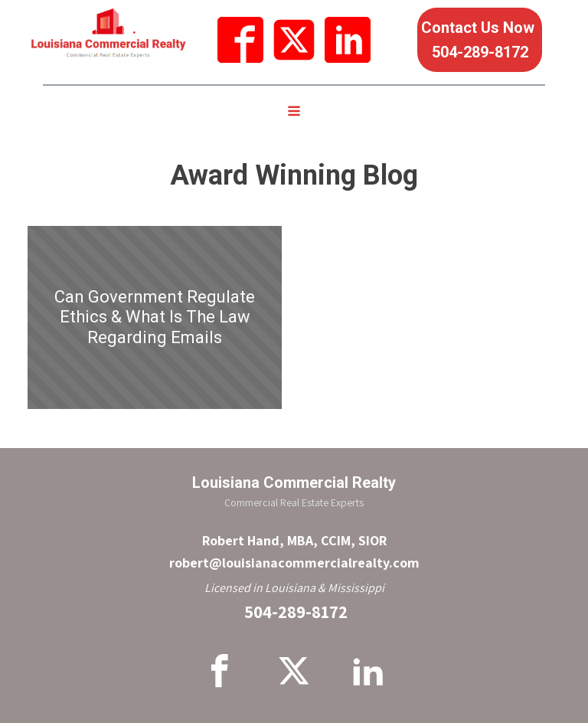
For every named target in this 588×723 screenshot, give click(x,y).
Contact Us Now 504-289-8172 (480, 40)
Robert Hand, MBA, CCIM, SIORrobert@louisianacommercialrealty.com (294, 551)
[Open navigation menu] (294, 113)
